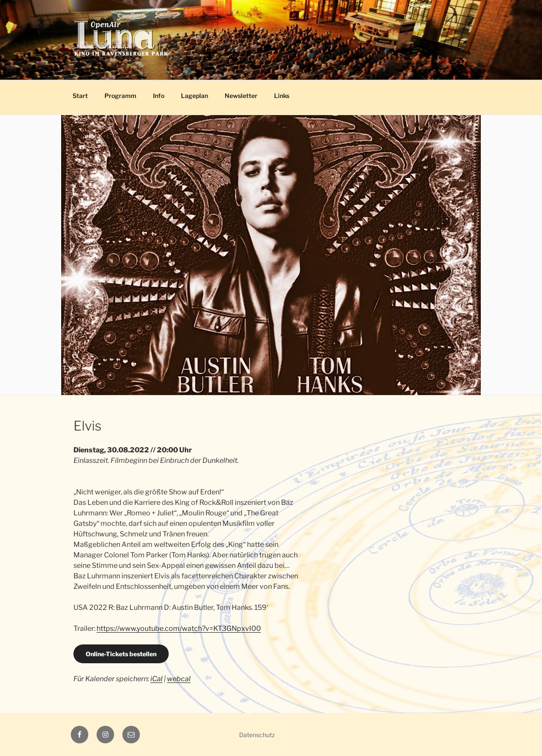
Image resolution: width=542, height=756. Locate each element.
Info (159, 96)
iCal (156, 679)
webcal (179, 679)
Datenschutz (257, 735)
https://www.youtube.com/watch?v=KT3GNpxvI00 (179, 628)
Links (282, 96)
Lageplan (195, 96)
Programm (120, 96)
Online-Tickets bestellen (121, 654)
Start (80, 96)
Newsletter (241, 96)
